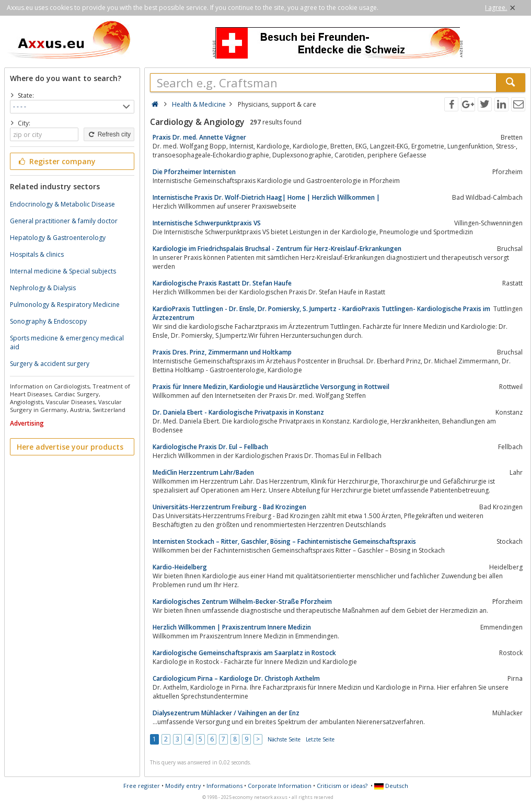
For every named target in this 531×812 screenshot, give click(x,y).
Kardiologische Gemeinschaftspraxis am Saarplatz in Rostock (244, 653)
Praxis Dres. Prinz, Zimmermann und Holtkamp (222, 352)
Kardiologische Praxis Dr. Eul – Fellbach (210, 447)
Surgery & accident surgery (50, 364)
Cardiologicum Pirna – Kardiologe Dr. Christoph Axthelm (236, 678)
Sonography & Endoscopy (48, 321)
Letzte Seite (320, 739)
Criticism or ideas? (342, 786)
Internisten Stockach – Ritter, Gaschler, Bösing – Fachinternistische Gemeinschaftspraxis (284, 541)
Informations (224, 786)
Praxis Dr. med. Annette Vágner (199, 137)
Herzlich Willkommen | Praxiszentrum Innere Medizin (232, 627)
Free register (142, 786)
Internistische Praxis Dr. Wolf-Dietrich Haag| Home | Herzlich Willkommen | (266, 197)
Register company (56, 161)
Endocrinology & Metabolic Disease (62, 204)
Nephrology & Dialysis (43, 288)
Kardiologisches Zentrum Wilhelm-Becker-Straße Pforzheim (242, 602)
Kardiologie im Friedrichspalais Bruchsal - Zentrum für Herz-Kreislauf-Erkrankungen (277, 249)
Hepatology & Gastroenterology (58, 238)
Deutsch (391, 786)
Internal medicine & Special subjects (63, 271)
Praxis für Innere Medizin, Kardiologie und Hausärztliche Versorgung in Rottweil (271, 387)
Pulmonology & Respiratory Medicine (65, 305)
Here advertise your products (70, 447)
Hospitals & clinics (37, 254)
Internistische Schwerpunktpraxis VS (207, 223)
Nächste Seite (284, 739)
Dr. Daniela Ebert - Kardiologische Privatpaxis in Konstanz (238, 412)
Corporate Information (280, 786)
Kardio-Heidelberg (180, 567)
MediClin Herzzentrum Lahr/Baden (203, 472)
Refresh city (109, 134)
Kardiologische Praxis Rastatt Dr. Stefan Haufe (222, 283)
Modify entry (183, 786)
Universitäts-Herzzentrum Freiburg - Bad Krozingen (229, 507)
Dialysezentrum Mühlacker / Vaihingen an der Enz (226, 713)
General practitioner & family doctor (64, 221)
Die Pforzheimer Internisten (194, 172)
